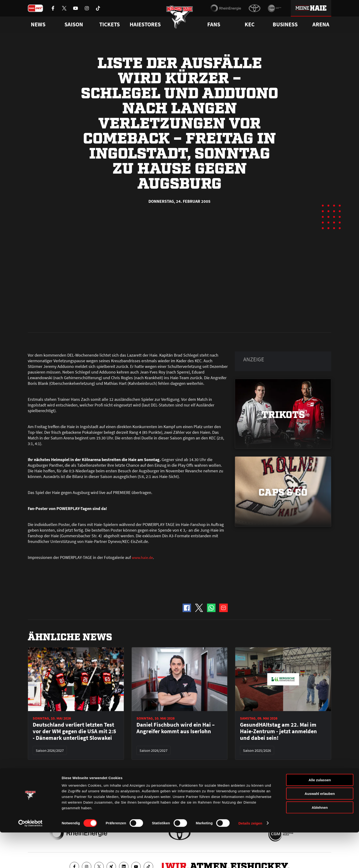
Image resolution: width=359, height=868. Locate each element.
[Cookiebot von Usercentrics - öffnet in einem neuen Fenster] (30, 859)
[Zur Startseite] (180, 19)
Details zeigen (250, 859)
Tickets (110, 24)
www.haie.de (143, 451)
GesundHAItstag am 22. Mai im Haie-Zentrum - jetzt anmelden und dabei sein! (278, 625)
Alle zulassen (320, 815)
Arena (321, 24)
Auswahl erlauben (320, 829)
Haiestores (145, 24)
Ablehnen (320, 843)
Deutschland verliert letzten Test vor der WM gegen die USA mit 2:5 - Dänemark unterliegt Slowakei (74, 625)
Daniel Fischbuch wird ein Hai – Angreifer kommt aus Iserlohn (176, 622)
